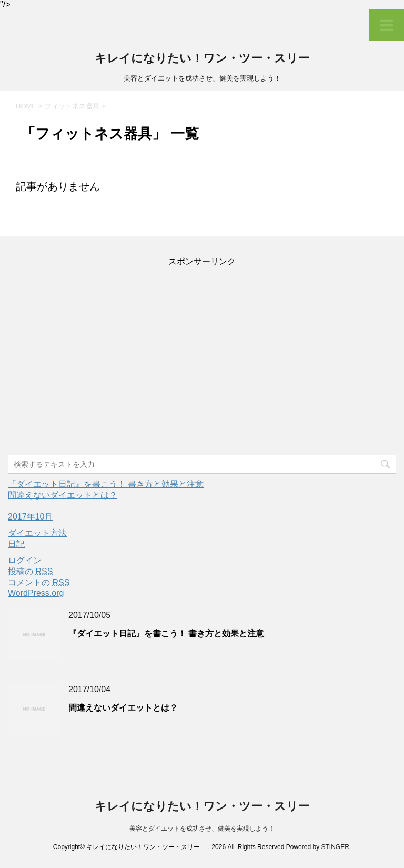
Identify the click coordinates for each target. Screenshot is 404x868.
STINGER (335, 847)
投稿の (30, 572)
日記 (16, 544)
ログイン (25, 560)
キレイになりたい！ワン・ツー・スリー (208, 59)
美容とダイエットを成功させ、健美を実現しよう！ (202, 829)
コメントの (39, 583)
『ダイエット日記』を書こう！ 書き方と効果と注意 (106, 484)
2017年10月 (30, 517)
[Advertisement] (202, 362)
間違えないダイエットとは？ (63, 495)
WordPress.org (36, 593)
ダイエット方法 (37, 533)
